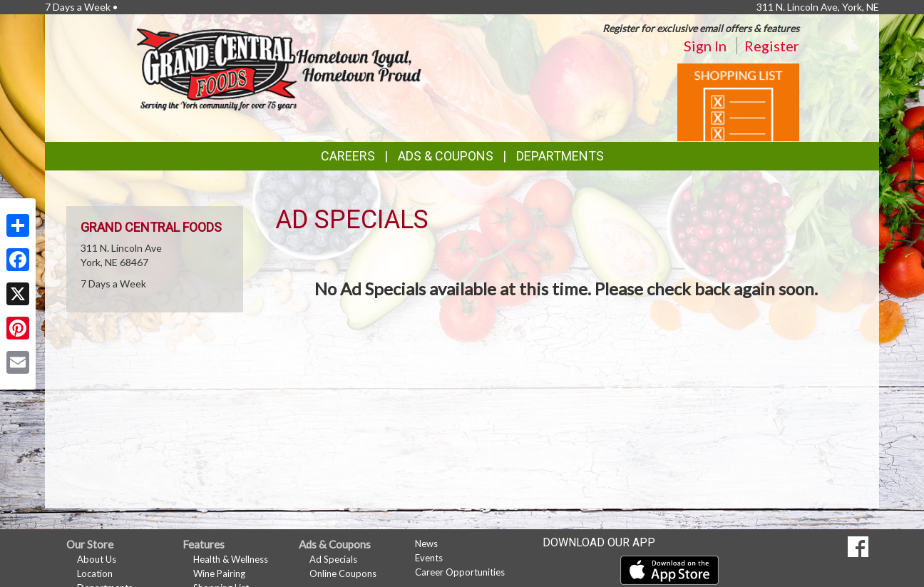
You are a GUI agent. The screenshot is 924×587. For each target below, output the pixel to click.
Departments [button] (560, 156)
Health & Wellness (231, 559)
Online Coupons (343, 573)
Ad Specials (333, 559)
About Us (97, 559)
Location (95, 573)
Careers (348, 156)
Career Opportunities (460, 572)
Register (772, 46)
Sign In (705, 46)
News (426, 543)
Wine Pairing (219, 573)
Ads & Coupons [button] (446, 156)
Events (429, 558)
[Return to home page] (279, 68)
